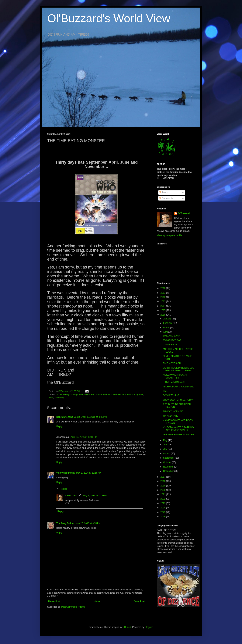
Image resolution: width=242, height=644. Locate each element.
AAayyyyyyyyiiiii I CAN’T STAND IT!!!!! (175, 376)
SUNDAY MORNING (173, 411)
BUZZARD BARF (171, 336)
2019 (163, 486)
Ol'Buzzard (71, 496)
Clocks (59, 394)
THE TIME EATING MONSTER (178, 435)
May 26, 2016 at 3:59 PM (88, 523)
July (166, 449)
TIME (165, 391)
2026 (163, 517)
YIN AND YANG (171, 416)
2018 (163, 481)
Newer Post (54, 601)
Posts (163, 192)
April (166, 332)
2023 (163, 503)
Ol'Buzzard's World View (109, 18)
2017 (163, 477)
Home (97, 601)
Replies (64, 489)
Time (51, 398)
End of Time (96, 394)
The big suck (138, 394)
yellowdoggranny (66, 473)
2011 (163, 293)
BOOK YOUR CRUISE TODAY (178, 400)
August (167, 454)
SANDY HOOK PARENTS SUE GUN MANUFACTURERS (178, 369)
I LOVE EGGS (170, 345)
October (168, 462)
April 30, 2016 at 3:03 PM (94, 417)
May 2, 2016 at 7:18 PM (95, 496)
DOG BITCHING (171, 395)
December (169, 471)
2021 (163, 494)
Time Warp (59, 398)
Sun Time (126, 394)
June (166, 445)
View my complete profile (169, 235)
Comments (166, 198)
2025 (163, 512)
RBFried (127, 627)
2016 (163, 315)
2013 (163, 301)
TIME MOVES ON (172, 363)
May (166, 440)
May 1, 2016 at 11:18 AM (89, 473)
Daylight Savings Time (73, 394)
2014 (163, 306)
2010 (163, 288)
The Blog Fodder (65, 523)
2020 (163, 490)
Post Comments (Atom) (73, 607)
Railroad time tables (112, 394)
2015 (163, 310)
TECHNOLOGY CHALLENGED (179, 387)
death (87, 394)
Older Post (139, 601)
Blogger (149, 627)
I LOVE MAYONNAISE (174, 382)
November (169, 467)
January (168, 319)
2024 (163, 508)
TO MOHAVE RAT (172, 340)
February (168, 323)
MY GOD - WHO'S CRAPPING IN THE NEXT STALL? (178, 429)
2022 (163, 499)
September (169, 458)
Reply (59, 426)
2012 (163, 297)
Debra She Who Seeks (68, 417)
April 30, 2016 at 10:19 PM (84, 437)
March (167, 328)
